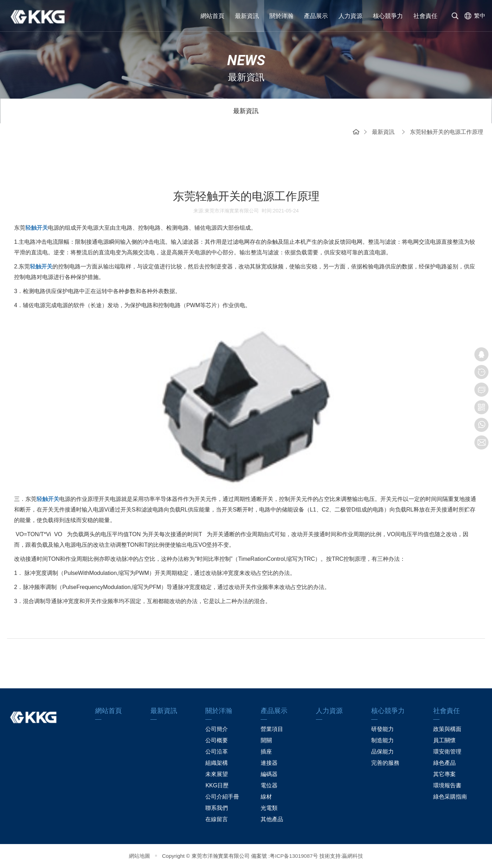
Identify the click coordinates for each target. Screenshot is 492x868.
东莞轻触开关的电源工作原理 (447, 132)
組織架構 (217, 763)
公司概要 (217, 740)
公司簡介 (217, 729)
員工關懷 (444, 740)
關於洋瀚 (281, 16)
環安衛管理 (447, 752)
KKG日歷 (217, 785)
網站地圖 (139, 856)
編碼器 (269, 774)
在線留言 (217, 819)
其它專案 (444, 774)
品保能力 (382, 752)
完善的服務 (385, 763)
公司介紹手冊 (222, 797)
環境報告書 (447, 785)
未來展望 (217, 774)
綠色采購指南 (450, 797)
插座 (266, 752)
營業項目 (272, 729)
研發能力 (382, 729)
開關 (266, 740)
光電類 (269, 808)
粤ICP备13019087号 (294, 856)
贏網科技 (353, 856)
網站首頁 (212, 16)
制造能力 (382, 740)
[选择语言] (473, 16)
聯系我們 (217, 808)
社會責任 (425, 16)
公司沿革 (217, 752)
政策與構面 (447, 729)
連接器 (269, 763)
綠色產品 (444, 763)
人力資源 (350, 16)
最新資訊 (247, 16)
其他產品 (272, 819)
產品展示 (316, 16)
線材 (266, 797)
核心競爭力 (388, 16)
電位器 (269, 785)
